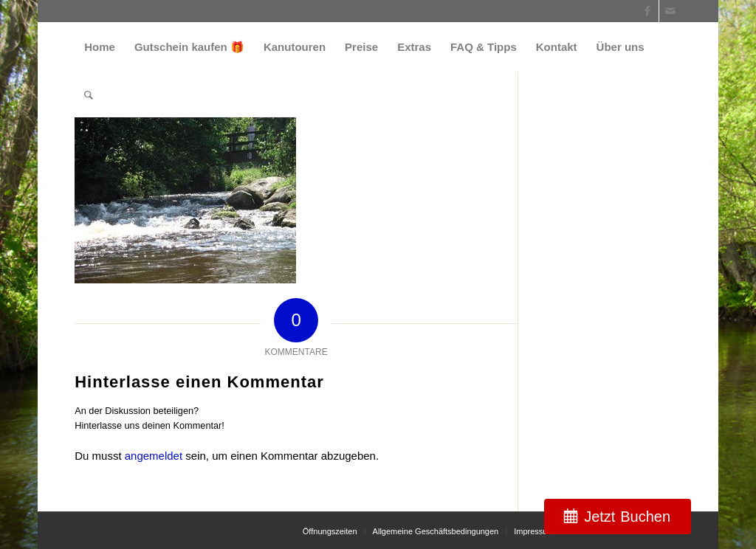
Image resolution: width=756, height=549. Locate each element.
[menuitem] (100, 47)
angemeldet (154, 456)
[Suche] (89, 95)
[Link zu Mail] (670, 11)
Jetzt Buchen (627, 517)
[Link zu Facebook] (648, 11)
